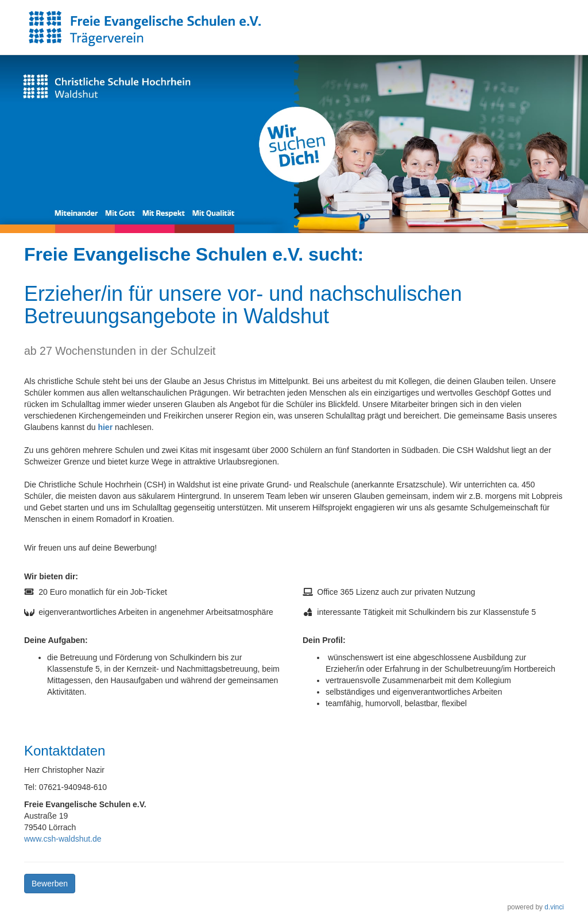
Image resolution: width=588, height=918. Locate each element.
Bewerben (50, 884)
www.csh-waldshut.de (63, 839)
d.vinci (554, 907)
